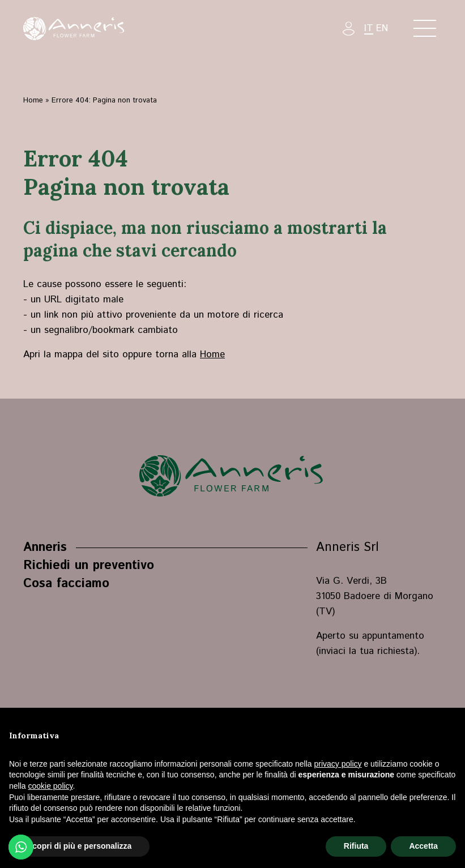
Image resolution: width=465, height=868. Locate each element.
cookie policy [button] (50, 786)
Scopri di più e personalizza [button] (79, 846)
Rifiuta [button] (356, 846)
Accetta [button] (423, 846)
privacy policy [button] (338, 764)
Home (33, 101)
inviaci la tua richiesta (366, 651)
